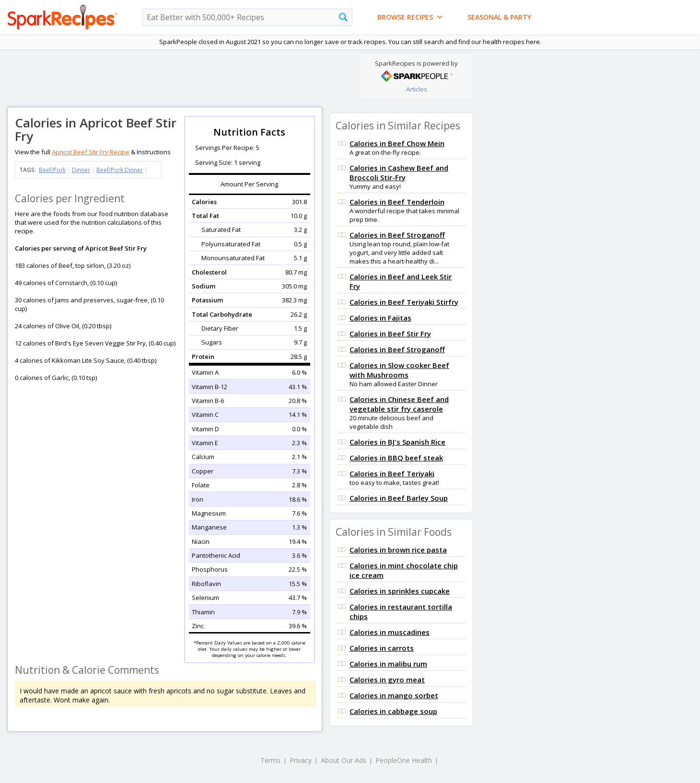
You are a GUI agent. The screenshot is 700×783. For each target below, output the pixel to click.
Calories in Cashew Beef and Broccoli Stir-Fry (399, 173)
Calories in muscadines (390, 632)
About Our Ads (344, 760)
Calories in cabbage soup (393, 711)
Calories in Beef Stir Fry (390, 334)
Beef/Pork (52, 170)
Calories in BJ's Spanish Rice (397, 442)
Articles (417, 89)
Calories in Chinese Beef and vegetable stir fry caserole (399, 404)
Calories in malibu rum (388, 664)
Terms (270, 760)
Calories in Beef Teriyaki (392, 473)
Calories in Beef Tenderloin (397, 202)
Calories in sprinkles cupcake (400, 591)
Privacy (301, 760)
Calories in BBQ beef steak (396, 458)
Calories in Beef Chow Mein (397, 143)
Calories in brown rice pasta (398, 550)
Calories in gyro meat (387, 679)
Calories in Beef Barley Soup (399, 498)
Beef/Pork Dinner (120, 170)
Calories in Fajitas (380, 318)
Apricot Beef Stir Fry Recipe (91, 152)
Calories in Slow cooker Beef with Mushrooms (399, 370)
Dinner (81, 170)
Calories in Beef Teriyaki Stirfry (404, 302)
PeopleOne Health (404, 760)
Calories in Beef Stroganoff (397, 235)
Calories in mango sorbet (394, 695)
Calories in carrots (382, 648)
